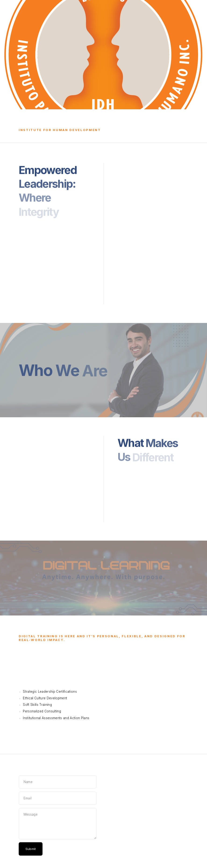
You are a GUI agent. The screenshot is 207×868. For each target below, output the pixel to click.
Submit (31, 849)
